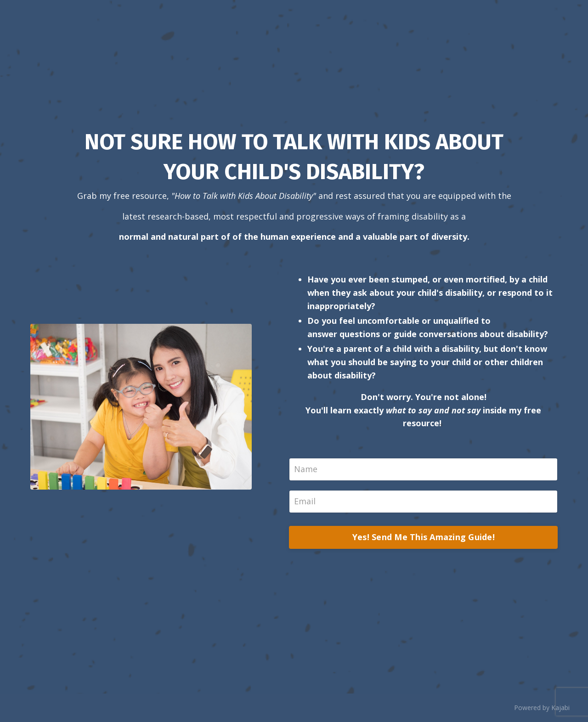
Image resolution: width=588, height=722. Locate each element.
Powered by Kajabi (542, 708)
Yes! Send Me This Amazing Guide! (424, 537)
